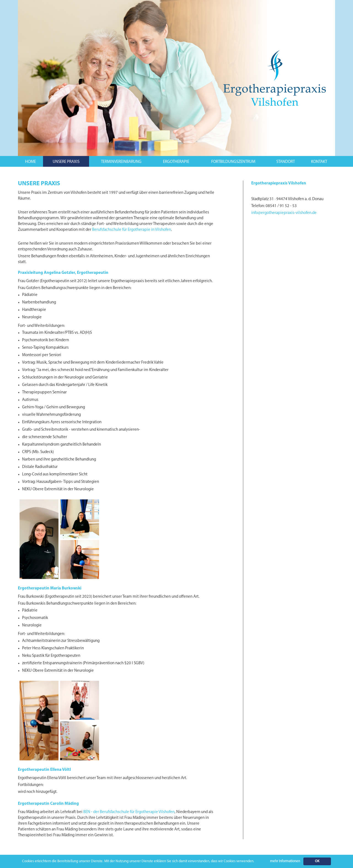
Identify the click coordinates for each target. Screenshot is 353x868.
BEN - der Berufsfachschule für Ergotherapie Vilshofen (129, 812)
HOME (30, 162)
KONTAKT (319, 162)
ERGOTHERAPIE (176, 162)
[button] (66, 161)
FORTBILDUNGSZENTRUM (233, 162)
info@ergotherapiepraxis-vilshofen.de (284, 213)
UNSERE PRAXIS (66, 162)
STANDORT (286, 162)
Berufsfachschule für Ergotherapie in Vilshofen (132, 230)
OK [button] (317, 861)
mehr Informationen (285, 861)
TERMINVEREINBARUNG (121, 162)
